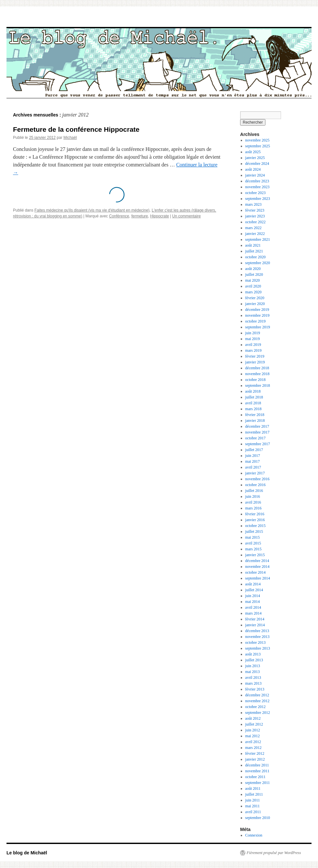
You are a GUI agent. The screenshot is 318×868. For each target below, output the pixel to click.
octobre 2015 (256, 526)
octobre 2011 (256, 777)
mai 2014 (253, 602)
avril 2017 (253, 467)
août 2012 (253, 718)
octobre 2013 (256, 642)
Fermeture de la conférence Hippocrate (76, 129)
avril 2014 (253, 607)
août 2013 (253, 654)
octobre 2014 (256, 572)
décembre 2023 (257, 181)
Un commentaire (187, 216)
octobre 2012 (256, 707)
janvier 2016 (255, 520)
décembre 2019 (257, 310)
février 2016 (255, 514)
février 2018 (255, 415)
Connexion (254, 835)
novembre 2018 (257, 374)
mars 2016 (253, 508)
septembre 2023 (258, 199)
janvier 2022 (255, 234)
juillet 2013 (254, 660)
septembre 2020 (258, 263)
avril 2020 (253, 286)
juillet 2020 (254, 275)
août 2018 (253, 391)
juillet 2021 (254, 251)
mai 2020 (253, 280)
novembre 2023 (257, 187)
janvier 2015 (255, 555)
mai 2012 (253, 736)
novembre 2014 (257, 567)
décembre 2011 (257, 765)
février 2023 (255, 210)
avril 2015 (253, 543)
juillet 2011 (254, 794)
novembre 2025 (257, 140)
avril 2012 (253, 742)
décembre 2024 (257, 164)
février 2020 (255, 298)
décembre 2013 (257, 631)
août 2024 (253, 169)
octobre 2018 (256, 380)
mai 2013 (253, 672)
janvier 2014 (255, 625)
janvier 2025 (255, 158)
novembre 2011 (257, 771)
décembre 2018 (257, 368)
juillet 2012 (254, 724)
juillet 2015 (254, 532)
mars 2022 (253, 228)
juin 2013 (253, 666)
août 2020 (253, 269)
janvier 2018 (255, 421)
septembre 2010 (258, 818)
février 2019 (255, 356)
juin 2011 (253, 800)
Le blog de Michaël (27, 853)
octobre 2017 (256, 438)
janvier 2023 (255, 216)
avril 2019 (253, 345)
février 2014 (255, 619)
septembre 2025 (258, 146)
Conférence (119, 216)
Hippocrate (160, 216)
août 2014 (253, 584)
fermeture (140, 216)
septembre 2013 (258, 648)
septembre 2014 (258, 578)
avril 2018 (253, 403)
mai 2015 (253, 537)
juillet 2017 (254, 450)
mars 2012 (253, 748)
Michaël (70, 138)
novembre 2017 (257, 432)
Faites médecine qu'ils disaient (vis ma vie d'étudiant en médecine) (92, 210)
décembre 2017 (257, 426)
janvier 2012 (255, 759)
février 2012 (255, 753)
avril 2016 (253, 502)
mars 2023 (253, 204)
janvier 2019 (255, 362)
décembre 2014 (257, 561)
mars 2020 (253, 292)
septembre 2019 (258, 327)
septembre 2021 (258, 239)
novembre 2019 (257, 315)
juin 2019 (253, 333)
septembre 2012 (258, 713)
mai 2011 (253, 806)
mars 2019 (253, 350)
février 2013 (255, 689)
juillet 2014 (254, 590)
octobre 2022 (256, 222)
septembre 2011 (258, 783)
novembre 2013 (257, 637)
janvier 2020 (255, 304)
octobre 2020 (256, 257)
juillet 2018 (254, 397)
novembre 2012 (257, 701)
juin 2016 (253, 496)
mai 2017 (253, 461)
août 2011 (253, 789)
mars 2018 (253, 409)
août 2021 (253, 245)
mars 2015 (253, 549)
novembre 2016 (257, 479)
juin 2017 (253, 456)
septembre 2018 (258, 385)
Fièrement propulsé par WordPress (274, 853)
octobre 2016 (256, 485)
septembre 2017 (258, 444)
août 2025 (253, 152)
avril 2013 (253, 678)
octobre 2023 (256, 193)
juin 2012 (253, 730)
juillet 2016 (254, 491)
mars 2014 (253, 613)
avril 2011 (253, 812)
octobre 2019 (256, 321)
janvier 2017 (255, 473)
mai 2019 (253, 339)
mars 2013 (253, 683)
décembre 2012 (257, 695)
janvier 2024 (255, 175)
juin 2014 (253, 596)
